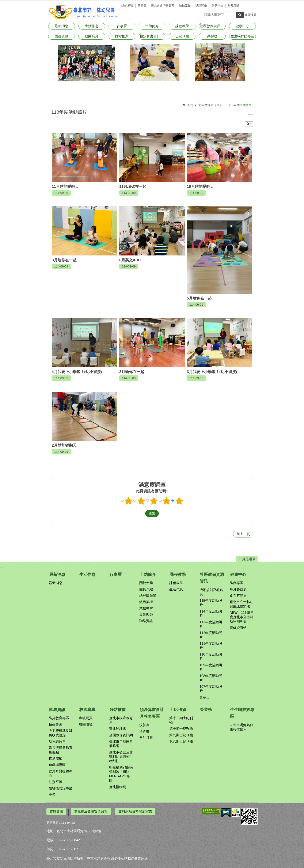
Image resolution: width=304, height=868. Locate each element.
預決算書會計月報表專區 (153, 36)
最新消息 (61, 26)
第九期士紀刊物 (181, 735)
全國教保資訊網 (121, 735)
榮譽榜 (212, 36)
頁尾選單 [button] (249, 559)
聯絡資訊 (146, 621)
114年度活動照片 (211, 614)
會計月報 (146, 738)
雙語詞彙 (201, 6)
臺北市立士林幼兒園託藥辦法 (242, 604)
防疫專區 (236, 583)
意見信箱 (217, 6)
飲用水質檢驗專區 (61, 773)
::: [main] (52, 102)
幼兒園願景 (148, 596)
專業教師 (146, 615)
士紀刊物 (182, 36)
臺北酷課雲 (118, 729)
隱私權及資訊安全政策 (91, 811)
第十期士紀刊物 (181, 729)
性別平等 (56, 782)
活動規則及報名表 (211, 592)
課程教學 (182, 26)
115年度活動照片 (211, 603)
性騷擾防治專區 (61, 788)
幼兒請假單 (57, 741)
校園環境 (86, 724)
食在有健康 (238, 596)
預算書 (144, 731)
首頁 (190, 105)
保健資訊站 (238, 628)
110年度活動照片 (211, 657)
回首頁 (142, 6)
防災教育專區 (59, 718)
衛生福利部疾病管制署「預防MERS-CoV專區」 (121, 774)
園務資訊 (61, 36)
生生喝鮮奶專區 (242, 36)
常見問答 (234, 6)
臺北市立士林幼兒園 (84, 12)
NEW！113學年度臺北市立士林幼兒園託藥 (242, 617)
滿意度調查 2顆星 (141, 501)
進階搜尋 (251, 15)
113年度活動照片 (240, 105)
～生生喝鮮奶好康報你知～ (242, 727)
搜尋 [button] (240, 15)
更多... (204, 697)
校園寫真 (92, 36)
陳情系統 (185, 6)
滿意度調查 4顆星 (167, 501)
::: (48, 3)
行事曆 (122, 26)
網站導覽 (127, 6)
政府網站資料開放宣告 (135, 811)
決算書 (144, 725)
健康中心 (242, 26)
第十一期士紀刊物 (181, 720)
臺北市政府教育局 (163, 6)
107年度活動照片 (211, 689)
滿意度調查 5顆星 (179, 501)
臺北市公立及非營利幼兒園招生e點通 (121, 757)
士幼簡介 (152, 26)
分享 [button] (253, 6)
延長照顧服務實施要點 (61, 750)
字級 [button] (247, 6)
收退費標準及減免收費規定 (61, 733)
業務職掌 (146, 608)
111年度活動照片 (211, 646)
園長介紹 (146, 589)
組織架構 (146, 602)
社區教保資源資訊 (213, 26)
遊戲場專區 (57, 765)
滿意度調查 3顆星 (154, 501)
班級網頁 (86, 718)
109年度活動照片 (211, 667)
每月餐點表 (238, 589)
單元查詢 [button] (249, 124)
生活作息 (92, 26)
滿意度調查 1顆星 (129, 501)
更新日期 (52, 821)
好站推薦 (122, 36)
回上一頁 (243, 534)
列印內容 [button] (251, 112)
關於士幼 (146, 583)
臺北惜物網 (118, 787)
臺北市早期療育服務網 (121, 744)
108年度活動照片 (211, 678)
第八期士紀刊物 (181, 741)
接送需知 (56, 758)
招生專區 (56, 724)
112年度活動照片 (211, 635)
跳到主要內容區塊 (2, 2)
